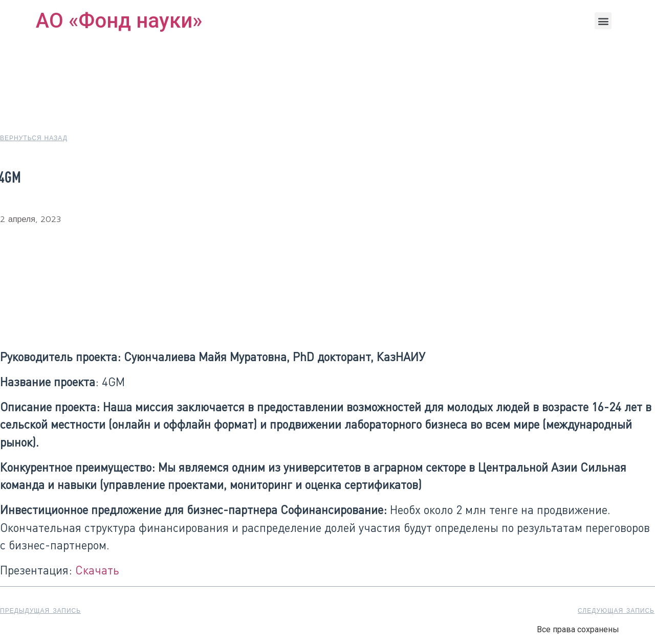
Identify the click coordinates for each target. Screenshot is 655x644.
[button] (603, 21)
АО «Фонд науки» (119, 21)
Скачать (97, 570)
